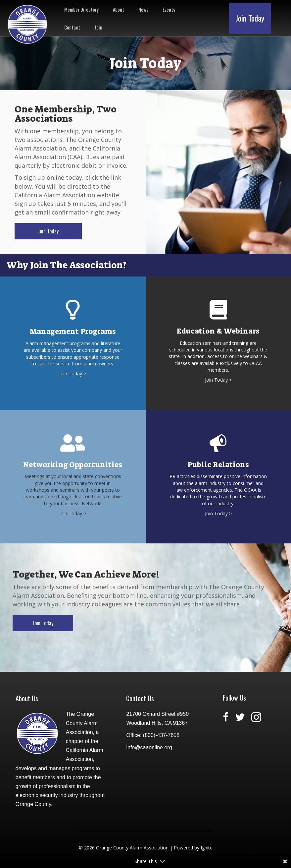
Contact (72, 27)
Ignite (207, 848)
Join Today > (73, 373)
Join (98, 27)
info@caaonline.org (149, 747)
